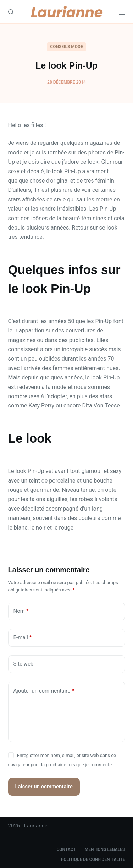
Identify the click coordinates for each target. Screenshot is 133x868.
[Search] (11, 12)
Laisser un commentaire (44, 787)
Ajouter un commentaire (44, 691)
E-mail (23, 638)
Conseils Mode (66, 47)
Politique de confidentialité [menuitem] (93, 859)
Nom (21, 611)
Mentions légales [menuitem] (105, 849)
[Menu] (122, 12)
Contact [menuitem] (66, 849)
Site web (24, 664)
